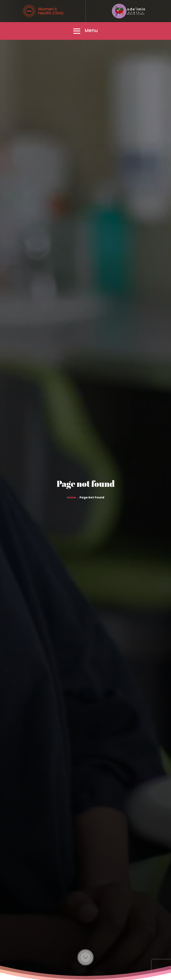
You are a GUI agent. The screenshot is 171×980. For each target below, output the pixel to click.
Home (71, 498)
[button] (85, 31)
